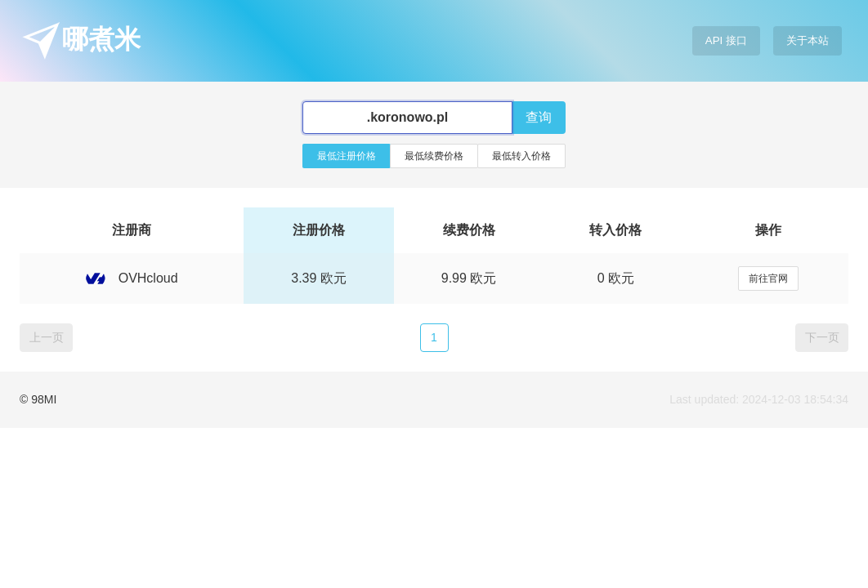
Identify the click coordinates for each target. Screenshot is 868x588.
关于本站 (808, 40)
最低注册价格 (347, 156)
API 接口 (726, 40)
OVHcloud (132, 278)
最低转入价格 (521, 156)
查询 (539, 117)
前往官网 (768, 278)
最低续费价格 (434, 156)
